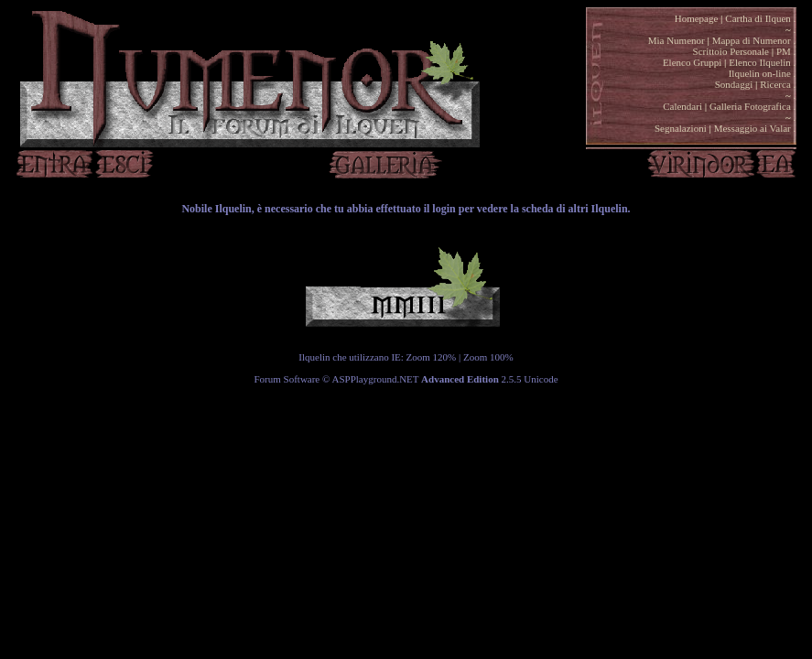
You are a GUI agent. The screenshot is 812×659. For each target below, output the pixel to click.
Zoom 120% (432, 357)
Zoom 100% (488, 357)
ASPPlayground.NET (376, 379)
